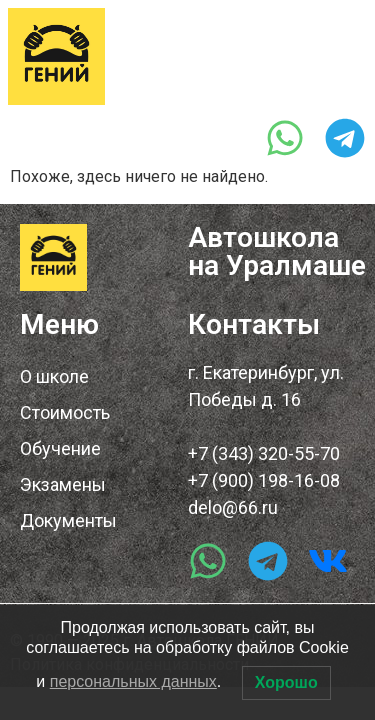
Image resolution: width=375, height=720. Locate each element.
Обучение (60, 448)
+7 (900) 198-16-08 (264, 480)
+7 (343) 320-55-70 (186, 91)
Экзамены (63, 484)
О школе (54, 376)
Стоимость (65, 412)
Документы (68, 520)
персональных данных (133, 681)
